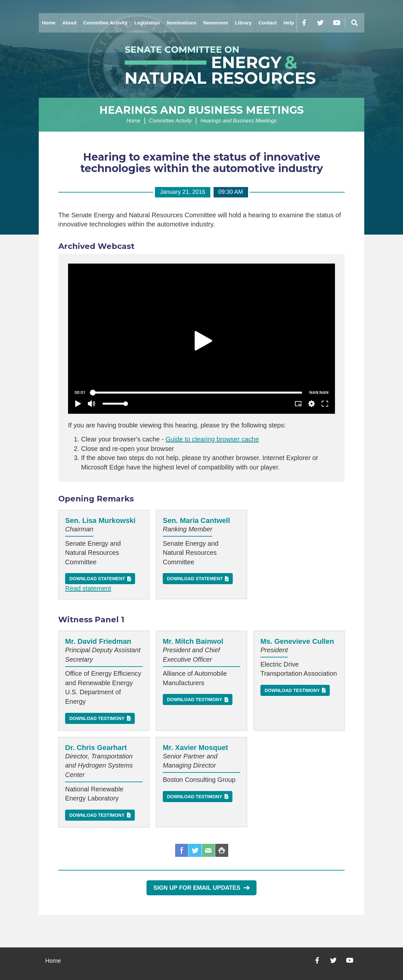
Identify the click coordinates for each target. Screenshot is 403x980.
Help (289, 23)
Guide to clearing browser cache (212, 439)
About (69, 23)
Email (208, 850)
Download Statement (97, 579)
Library (243, 23)
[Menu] (354, 23)
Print (222, 850)
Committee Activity (105, 23)
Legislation (147, 23)
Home (49, 23)
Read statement (88, 588)
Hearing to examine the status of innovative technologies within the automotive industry (202, 163)
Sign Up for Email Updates (201, 888)
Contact (268, 23)
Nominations (182, 23)
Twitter (195, 850)
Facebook (182, 850)
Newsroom (216, 23)
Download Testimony (97, 718)
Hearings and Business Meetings (201, 110)
